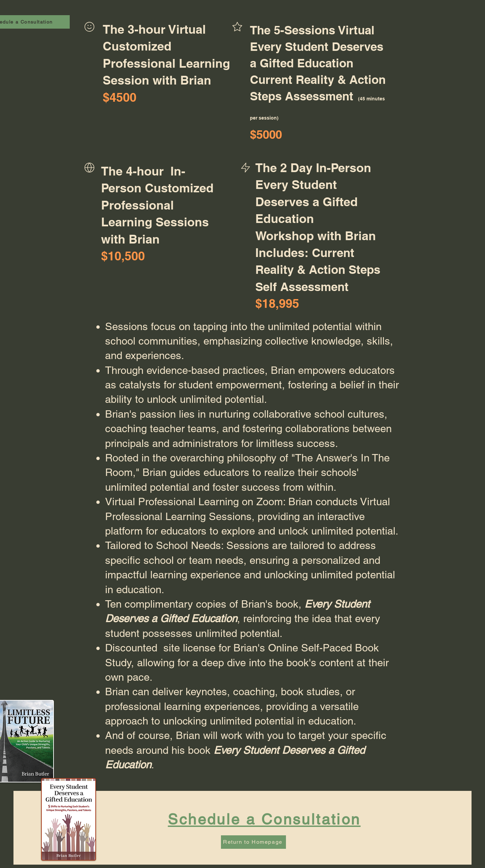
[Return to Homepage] (253, 842)
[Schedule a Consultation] (265, 819)
